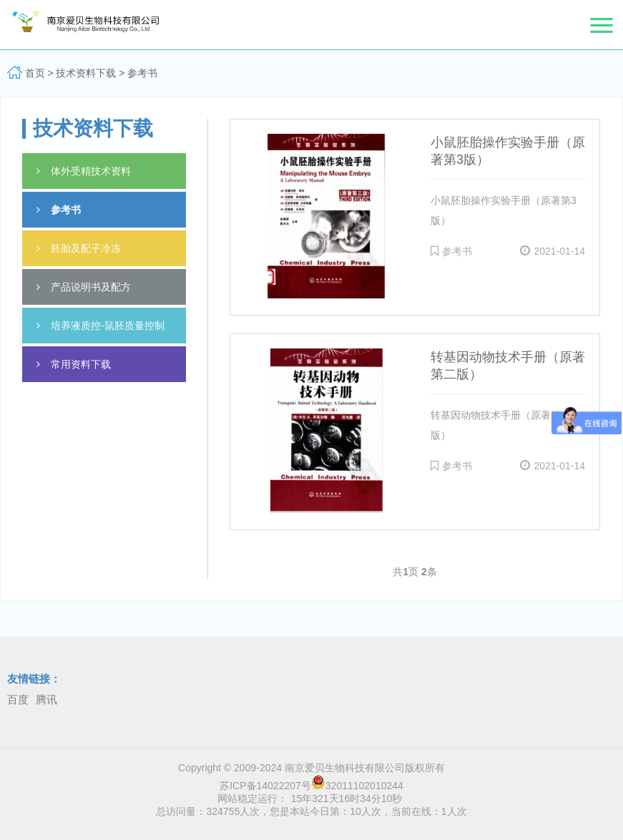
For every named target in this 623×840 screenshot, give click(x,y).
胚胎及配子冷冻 (79, 248)
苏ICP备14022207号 (265, 786)
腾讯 (46, 699)
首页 (35, 73)
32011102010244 (357, 786)
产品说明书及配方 (84, 287)
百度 (18, 699)
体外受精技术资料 (84, 171)
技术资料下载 (86, 73)
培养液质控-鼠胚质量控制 (100, 326)
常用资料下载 (74, 364)
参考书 (142, 73)
